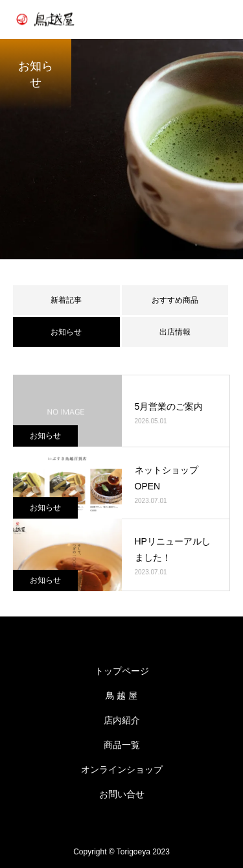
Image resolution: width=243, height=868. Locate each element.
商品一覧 (122, 745)
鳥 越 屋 (122, 696)
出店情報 (175, 332)
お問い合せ (122, 794)
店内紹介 (122, 720)
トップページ (122, 671)
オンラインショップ (122, 769)
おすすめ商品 (175, 300)
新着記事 (66, 300)
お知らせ (45, 436)
